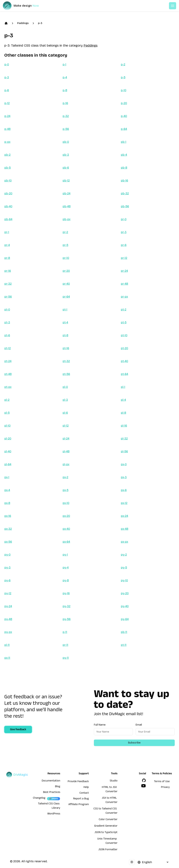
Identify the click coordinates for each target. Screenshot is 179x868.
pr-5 (65, 245)
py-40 (125, 606)
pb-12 (66, 180)
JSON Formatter (108, 850)
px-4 (7, 490)
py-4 (66, 567)
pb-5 (8, 168)
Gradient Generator (106, 826)
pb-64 (8, 219)
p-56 (66, 129)
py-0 (7, 555)
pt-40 (124, 361)
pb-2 (7, 155)
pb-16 (124, 180)
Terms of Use (162, 782)
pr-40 (66, 284)
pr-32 (8, 284)
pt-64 (124, 374)
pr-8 (7, 258)
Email (139, 725)
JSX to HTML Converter (110, 800)
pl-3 (65, 400)
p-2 (123, 64)
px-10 (66, 503)
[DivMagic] (24, 6)
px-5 (65, 490)
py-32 (66, 606)
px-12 (124, 503)
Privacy (165, 788)
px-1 (7, 477)
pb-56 (125, 206)
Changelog (39, 798)
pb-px (66, 219)
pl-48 (66, 451)
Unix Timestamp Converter (107, 841)
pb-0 (66, 142)
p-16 (65, 103)
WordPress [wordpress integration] (54, 814)
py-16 (66, 593)
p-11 (65, 632)
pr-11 (65, 645)
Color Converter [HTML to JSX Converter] (108, 820)
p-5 (123, 77)
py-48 (8, 619)
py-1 (65, 555)
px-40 (66, 529)
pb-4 (124, 155)
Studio (114, 781)
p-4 (65, 77)
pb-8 (124, 168)
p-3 (40, 23)
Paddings (23, 23)
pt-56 (66, 374)
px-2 (65, 477)
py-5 (124, 567)
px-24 (124, 516)
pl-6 (65, 413)
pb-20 (8, 193)
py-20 (125, 593)
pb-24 (66, 193)
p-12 (7, 103)
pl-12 (66, 426)
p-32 (66, 116)
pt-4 (65, 322)
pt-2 (124, 309)
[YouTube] (144, 786)
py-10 (124, 580)
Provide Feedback (78, 782)
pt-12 (8, 348)
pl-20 (8, 438)
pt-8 (65, 335)
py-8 (66, 580)
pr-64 (66, 297)
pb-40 (8, 206)
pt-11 (124, 645)
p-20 (124, 103)
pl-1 (123, 387)
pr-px (124, 297)
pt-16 (66, 348)
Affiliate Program (79, 805)
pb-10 (8, 180)
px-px (124, 542)
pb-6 (66, 168)
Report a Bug (81, 799)
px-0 (124, 464)
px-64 (66, 542)
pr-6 (124, 245)
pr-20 (66, 271)
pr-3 (124, 232)
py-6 (7, 580)
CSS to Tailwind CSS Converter (106, 811)
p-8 (65, 90)
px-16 (8, 516)
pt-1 (65, 309)
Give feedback (18, 730)
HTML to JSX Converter (110, 790)
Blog (58, 787)
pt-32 (66, 361)
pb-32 (125, 193)
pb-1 (124, 142)
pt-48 (8, 374)
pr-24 (124, 271)
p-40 (124, 116)
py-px (8, 632)
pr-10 (66, 258)
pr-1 (7, 232)
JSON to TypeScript (106, 833)
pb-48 (67, 206)
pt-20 (124, 348)
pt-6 (7, 335)
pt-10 (124, 335)
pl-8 (123, 413)
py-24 (8, 606)
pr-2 (65, 232)
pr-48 (124, 284)
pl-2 (7, 400)
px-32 (8, 529)
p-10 (124, 90)
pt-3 (7, 322)
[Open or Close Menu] (173, 6)
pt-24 (8, 361)
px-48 (125, 529)
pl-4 (123, 400)
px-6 (124, 490)
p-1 (64, 64)
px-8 (7, 503)
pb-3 (66, 155)
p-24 (7, 116)
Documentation (51, 781)
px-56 (8, 542)
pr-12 (124, 258)
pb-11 (124, 632)
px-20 (66, 516)
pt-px (8, 387)
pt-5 (124, 322)
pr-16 (8, 271)
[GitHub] (144, 780)
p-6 (7, 90)
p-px (7, 142)
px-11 (7, 658)
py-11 (66, 658)
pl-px (66, 464)
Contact (84, 793)
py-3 (7, 567)
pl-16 (124, 426)
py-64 (125, 619)
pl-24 (66, 438)
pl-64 (8, 464)
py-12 (8, 593)
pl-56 (124, 451)
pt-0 (7, 309)
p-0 (7, 64)
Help (86, 788)
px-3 (124, 477)
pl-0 (65, 387)
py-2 (124, 555)
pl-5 (7, 413)
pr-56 (8, 297)
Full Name (100, 725)
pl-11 (7, 645)
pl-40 (8, 451)
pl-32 (124, 438)
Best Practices (52, 793)
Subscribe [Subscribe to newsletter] (134, 743)
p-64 (124, 129)
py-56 (67, 619)
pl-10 (7, 426)
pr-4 (7, 245)
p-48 (7, 129)
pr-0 (124, 219)
